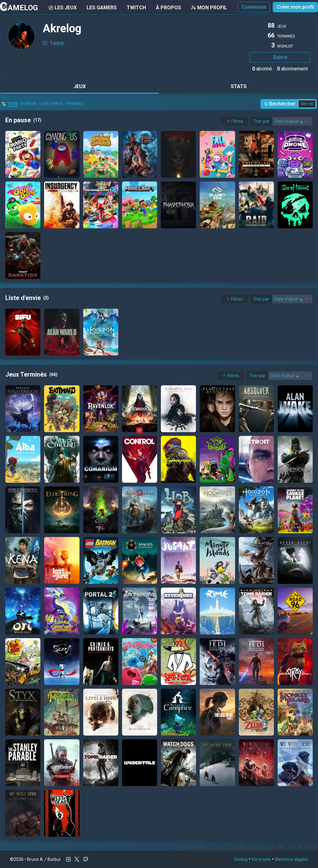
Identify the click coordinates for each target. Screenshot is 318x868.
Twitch (136, 8)
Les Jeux (63, 8)
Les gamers (102, 8)
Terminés (75, 104)
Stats (239, 86)
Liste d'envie (51, 104)
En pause (29, 104)
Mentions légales (291, 859)
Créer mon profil (295, 7)
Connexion (254, 7)
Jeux (80, 86)
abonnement (292, 69)
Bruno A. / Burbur (44, 859)
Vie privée (261, 859)
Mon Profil (209, 8)
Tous (13, 104)
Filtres (235, 121)
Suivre (280, 57)
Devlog (241, 859)
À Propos (168, 8)
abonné (262, 69)
